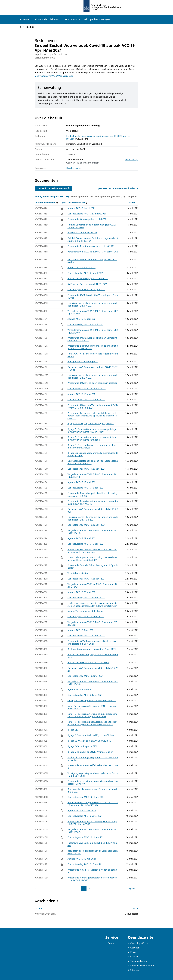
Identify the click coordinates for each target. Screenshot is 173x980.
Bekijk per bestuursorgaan (97, 19)
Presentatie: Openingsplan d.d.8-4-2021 (88, 278)
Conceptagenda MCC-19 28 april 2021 (87, 579)
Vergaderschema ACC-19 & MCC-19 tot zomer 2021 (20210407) (93, 312)
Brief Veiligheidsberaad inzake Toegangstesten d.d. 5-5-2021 (92, 790)
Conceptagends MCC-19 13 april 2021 (86, 290)
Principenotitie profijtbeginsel (83, 362)
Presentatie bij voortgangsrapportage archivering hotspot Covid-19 (93, 783)
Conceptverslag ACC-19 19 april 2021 (86, 544)
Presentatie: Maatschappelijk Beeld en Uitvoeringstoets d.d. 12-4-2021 (92, 339)
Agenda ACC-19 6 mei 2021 (81, 689)
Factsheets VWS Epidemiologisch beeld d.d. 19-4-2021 (93, 510)
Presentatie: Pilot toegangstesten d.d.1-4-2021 (91, 246)
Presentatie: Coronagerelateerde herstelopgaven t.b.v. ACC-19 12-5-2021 (92, 879)
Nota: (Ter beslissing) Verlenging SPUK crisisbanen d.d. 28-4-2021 (92, 707)
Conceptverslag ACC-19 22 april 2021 (86, 598)
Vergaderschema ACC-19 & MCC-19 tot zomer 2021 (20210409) (93, 331)
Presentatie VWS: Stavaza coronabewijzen (88, 662)
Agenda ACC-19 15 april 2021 (82, 394)
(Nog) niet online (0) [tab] (137, 196)
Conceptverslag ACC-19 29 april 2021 (86, 636)
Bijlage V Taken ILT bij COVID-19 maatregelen (90, 752)
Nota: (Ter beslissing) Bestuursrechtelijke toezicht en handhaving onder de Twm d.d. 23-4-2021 (92, 723)
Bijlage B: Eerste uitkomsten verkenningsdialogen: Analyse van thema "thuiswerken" (92, 431)
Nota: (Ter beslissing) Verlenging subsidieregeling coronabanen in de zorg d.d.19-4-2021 (93, 715)
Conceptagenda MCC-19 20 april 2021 (87, 469)
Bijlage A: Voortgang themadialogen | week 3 (91, 424)
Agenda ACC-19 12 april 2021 (82, 319)
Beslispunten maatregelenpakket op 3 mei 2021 (92, 649)
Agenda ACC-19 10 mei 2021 (82, 810)
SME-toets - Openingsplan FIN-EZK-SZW (87, 284)
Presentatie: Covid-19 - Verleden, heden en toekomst (92, 871)
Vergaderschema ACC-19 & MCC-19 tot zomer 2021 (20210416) (93, 532)
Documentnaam (78, 203)
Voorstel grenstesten (78, 573)
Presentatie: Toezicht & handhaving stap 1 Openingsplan (93, 567)
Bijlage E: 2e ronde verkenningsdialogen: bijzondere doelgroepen (93, 454)
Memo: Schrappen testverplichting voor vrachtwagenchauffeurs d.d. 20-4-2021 (92, 559)
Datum (133, 203)
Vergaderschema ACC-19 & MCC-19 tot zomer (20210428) (92, 624)
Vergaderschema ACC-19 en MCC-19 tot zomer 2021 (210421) (93, 586)
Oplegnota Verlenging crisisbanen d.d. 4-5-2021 (92, 700)
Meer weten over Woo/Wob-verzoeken (54, 76)
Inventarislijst (132, 160)
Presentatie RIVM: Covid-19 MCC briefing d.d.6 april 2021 (93, 297)
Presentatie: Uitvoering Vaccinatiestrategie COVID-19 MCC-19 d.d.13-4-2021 (93, 406)
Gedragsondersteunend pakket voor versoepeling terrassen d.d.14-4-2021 (93, 462)
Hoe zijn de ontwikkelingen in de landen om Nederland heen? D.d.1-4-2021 (93, 304)
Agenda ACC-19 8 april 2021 (82, 267)
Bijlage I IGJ (73, 730)
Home (24, 19)
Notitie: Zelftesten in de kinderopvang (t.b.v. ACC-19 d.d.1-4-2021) (92, 226)
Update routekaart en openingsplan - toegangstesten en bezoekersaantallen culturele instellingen (92, 604)
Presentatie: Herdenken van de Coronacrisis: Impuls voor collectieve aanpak (92, 551)
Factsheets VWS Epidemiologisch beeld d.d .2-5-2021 (93, 669)
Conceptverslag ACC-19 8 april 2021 (85, 324)
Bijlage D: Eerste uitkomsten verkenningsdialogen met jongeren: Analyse (93, 446)
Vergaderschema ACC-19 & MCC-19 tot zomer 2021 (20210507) (93, 831)
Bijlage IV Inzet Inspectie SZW (82, 746)
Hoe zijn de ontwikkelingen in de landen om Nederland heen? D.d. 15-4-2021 (93, 518)
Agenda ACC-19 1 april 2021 (82, 208)
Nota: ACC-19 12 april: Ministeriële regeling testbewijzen (93, 355)
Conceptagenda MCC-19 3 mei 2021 (86, 617)
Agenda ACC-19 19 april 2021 (82, 482)
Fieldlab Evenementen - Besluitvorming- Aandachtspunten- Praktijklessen (93, 240)
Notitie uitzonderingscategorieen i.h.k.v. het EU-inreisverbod (93, 759)
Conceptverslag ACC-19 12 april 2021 (86, 400)
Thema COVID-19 (71, 19)
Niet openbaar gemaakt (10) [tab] (110, 196)
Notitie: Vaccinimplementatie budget (86, 611)
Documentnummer (47, 203)
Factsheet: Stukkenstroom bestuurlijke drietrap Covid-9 (92, 261)
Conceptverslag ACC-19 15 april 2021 (86, 488)
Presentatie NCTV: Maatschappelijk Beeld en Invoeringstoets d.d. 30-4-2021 (92, 642)
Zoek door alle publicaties (46, 19)
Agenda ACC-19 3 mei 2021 (81, 630)
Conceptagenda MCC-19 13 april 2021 (87, 388)
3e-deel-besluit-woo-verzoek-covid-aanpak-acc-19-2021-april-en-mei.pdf (99, 137)
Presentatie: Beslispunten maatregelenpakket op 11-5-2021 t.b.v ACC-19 (92, 823)
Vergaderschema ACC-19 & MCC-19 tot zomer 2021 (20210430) (93, 683)
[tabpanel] (86, 546)
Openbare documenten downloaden (118, 188)
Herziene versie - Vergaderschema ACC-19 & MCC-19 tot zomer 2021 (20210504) (93, 804)
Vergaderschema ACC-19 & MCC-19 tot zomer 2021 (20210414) (93, 476)
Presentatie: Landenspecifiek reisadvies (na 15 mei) (93, 767)
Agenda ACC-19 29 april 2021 (82, 592)
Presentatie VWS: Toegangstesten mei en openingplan (93, 656)
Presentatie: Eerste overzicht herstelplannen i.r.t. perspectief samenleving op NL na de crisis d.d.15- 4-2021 (93, 416)
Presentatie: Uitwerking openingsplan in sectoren (93, 383)
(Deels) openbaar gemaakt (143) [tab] (52, 196)
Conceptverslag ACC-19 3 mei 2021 (85, 695)
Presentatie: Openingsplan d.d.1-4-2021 (88, 219)
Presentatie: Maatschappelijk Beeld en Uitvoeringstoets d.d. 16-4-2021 (92, 495)
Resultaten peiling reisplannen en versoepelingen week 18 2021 (93, 852)
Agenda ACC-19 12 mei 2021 (82, 859)
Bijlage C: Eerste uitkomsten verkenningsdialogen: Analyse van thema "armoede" (92, 438)
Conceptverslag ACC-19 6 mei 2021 (85, 816)
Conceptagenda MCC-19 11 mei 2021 (86, 797)
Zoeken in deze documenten (53, 188)
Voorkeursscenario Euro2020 (82, 233)
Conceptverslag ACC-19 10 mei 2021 (86, 864)
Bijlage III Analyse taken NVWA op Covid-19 (89, 741)
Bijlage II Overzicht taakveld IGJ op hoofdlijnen (91, 735)
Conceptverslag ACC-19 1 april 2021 (85, 273)
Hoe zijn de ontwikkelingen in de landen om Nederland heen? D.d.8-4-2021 (93, 376)
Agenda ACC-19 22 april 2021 (82, 538)
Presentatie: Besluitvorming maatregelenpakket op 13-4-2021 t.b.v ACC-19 (93, 347)
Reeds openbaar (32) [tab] (82, 196)
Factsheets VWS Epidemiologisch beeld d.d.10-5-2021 (93, 844)
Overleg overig (74, 168)
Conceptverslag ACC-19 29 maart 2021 (87, 214)
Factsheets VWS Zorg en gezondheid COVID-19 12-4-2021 (93, 368)
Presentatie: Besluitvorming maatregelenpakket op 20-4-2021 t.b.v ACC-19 (93, 502)
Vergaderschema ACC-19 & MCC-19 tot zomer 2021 (93, 253)
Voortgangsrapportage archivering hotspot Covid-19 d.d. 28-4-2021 (93, 775)
